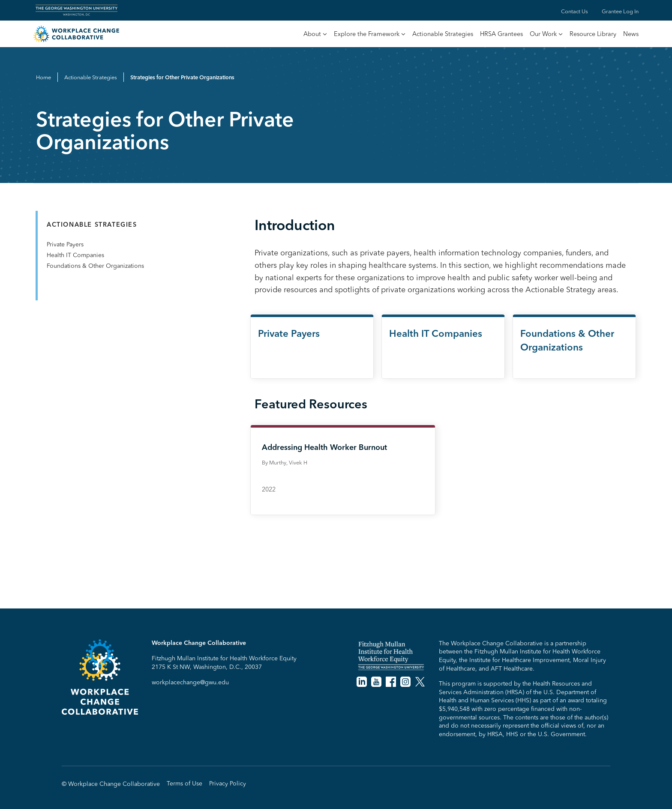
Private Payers (65, 244)
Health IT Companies (75, 255)
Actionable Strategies (443, 34)
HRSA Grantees (501, 34)
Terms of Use (184, 784)
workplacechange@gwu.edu (190, 682)
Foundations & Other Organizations (95, 266)
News (631, 34)
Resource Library (593, 34)
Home (43, 77)
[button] (315, 35)
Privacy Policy (228, 784)
